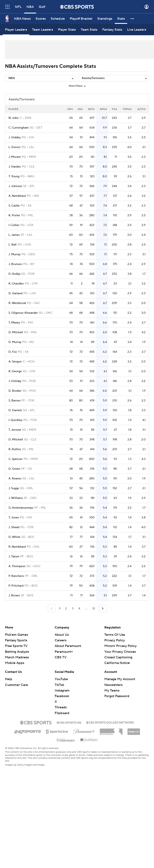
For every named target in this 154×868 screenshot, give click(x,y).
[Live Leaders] (137, 30)
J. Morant (15, 157)
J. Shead (14, 527)
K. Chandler (16, 284)
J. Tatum (14, 557)
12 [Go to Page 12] (94, 609)
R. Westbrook (17, 303)
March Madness (17, 657)
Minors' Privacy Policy (120, 646)
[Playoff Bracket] (81, 19)
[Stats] (121, 19)
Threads (61, 707)
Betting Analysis (17, 652)
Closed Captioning (118, 657)
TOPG (127, 109)
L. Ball (13, 245)
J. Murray (14, 254)
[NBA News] (22, 19)
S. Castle (14, 206)
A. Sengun (15, 362)
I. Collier (14, 225)
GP (70, 109)
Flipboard (62, 713)
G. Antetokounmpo (21, 508)
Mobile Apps (15, 663)
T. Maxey (14, 323)
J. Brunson (15, 264)
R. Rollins (15, 449)
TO (114, 109)
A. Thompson (17, 566)
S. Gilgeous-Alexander (23, 313)
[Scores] (41, 19)
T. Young (14, 176)
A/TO (141, 109)
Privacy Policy (115, 640)
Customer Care (16, 685)
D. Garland (15, 293)
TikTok (59, 685)
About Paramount (68, 646)
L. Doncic (15, 147)
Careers (61, 640)
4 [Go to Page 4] (79, 609)
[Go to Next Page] (103, 608)
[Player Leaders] (16, 30)
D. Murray (15, 342)
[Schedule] (58, 19)
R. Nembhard (17, 547)
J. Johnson (15, 186)
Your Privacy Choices (120, 652)
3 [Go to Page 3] (73, 609)
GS (80, 109)
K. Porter (14, 215)
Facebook (62, 696)
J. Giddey (15, 137)
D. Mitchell (16, 332)
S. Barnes (14, 401)
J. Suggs (14, 488)
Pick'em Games (16, 635)
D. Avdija (14, 274)
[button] (132, 19)
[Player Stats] (67, 30)
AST (91, 109)
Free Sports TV (16, 646)
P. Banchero (16, 576)
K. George (15, 371)
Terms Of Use (115, 635)
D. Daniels (15, 410)
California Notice (117, 663)
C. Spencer (16, 459)
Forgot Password (117, 696)
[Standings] (105, 19)
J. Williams (16, 498)
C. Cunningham (19, 128)
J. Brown (14, 596)
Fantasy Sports (16, 640)
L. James (14, 235)
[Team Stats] (89, 30)
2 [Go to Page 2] (66, 609)
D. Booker (15, 391)
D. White (14, 537)
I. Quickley (15, 420)
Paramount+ (64, 652)
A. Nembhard (17, 196)
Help (9, 679)
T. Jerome (15, 430)
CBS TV (61, 657)
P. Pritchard (16, 586)
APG (103, 109)
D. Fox (13, 352)
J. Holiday (15, 381)
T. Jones (14, 518)
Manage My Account (120, 679)
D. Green (14, 469)
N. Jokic (14, 118)
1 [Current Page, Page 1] (60, 609)
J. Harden (15, 167)
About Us (62, 635)
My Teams (112, 691)
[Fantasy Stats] (112, 30)
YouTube (61, 679)
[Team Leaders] (43, 30)
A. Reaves (15, 479)
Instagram (62, 691)
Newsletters (113, 685)
